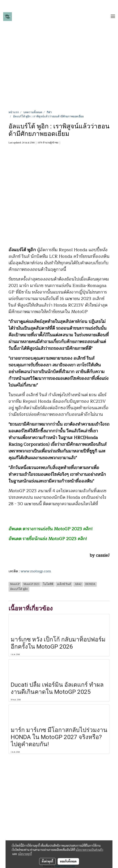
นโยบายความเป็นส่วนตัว (89, 850)
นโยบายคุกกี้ (25, 854)
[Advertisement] (59, 81)
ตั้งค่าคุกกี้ (47, 861)
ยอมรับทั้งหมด (68, 861)
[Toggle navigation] (113, 17)
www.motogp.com (36, 571)
